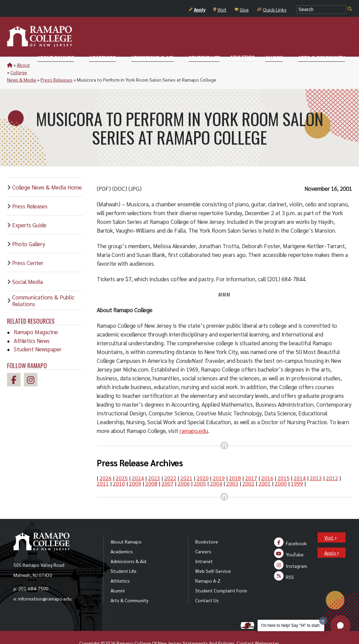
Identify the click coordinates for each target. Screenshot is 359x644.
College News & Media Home (47, 172)
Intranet (204, 546)
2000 (281, 469)
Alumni (118, 576)
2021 (186, 463)
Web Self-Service (213, 556)
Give (242, 9)
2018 (235, 463)
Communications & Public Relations (43, 286)
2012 (332, 463)
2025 (122, 463)
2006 (184, 469)
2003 (232, 469)
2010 (119, 469)
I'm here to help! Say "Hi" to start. (291, 625)
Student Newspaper (38, 334)
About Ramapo (126, 527)
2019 (219, 463)
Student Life (124, 556)
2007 (168, 469)
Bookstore (207, 527)
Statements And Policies (209, 628)
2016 (267, 463)
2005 (200, 469)
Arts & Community (129, 585)
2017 (251, 463)
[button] (340, 625)
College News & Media (58, 65)
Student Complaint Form (221, 576)
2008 (151, 469)
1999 (297, 469)
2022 (170, 463)
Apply (197, 9)
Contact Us (207, 585)
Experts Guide (29, 210)
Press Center (28, 248)
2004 (216, 469)
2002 (248, 469)
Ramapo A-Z (208, 566)
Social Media (27, 267)
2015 (283, 463)
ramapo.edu (194, 416)
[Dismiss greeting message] (323, 621)
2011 (103, 469)
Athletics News (32, 326)
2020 (203, 463)
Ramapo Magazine (36, 317)
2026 (106, 463)
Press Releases (101, 65)
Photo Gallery (29, 229)
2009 (135, 469)
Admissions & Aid (128, 546)
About (23, 65)
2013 (316, 463)
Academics (122, 536)
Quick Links (272, 9)
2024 (138, 463)
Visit (220, 9)
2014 (300, 463)
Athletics (120, 566)
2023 (154, 463)
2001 (265, 469)
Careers (203, 536)
